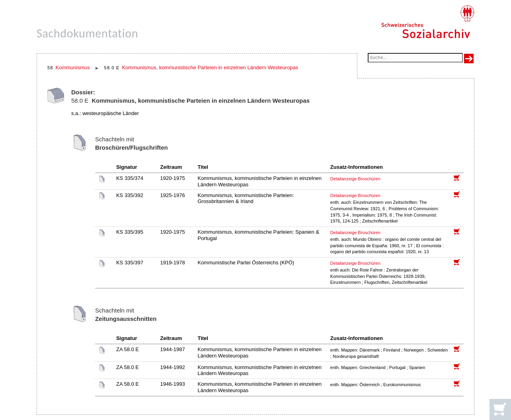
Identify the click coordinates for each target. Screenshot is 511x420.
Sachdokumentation (87, 33)
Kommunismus (73, 67)
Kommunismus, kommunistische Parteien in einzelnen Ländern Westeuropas (210, 67)
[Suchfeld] (415, 58)
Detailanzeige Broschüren (355, 179)
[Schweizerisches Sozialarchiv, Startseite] (428, 22)
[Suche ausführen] (469, 59)
